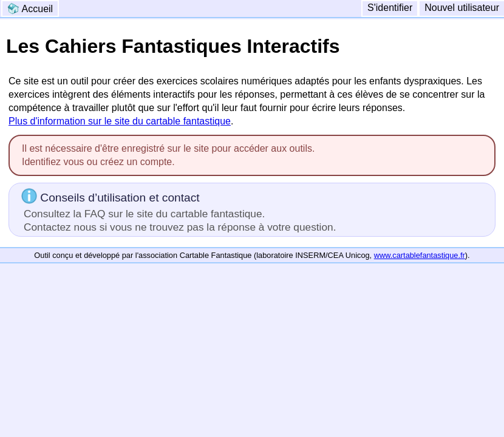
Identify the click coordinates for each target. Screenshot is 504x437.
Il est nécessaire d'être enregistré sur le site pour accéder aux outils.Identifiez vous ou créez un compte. (168, 155)
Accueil (30, 8)
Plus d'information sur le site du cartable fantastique (120, 121)
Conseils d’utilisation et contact (179, 211)
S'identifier (390, 8)
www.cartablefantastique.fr (420, 255)
